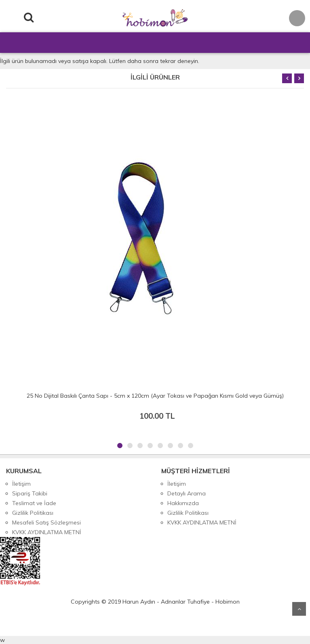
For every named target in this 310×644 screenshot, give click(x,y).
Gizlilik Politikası (33, 513)
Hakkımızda (183, 503)
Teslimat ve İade (34, 503)
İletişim (21, 484)
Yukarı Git (299, 609)
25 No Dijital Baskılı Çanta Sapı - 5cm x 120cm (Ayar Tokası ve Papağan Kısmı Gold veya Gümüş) (155, 396)
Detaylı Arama (187, 493)
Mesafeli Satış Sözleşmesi (46, 522)
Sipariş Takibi (30, 493)
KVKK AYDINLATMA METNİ (47, 532)
